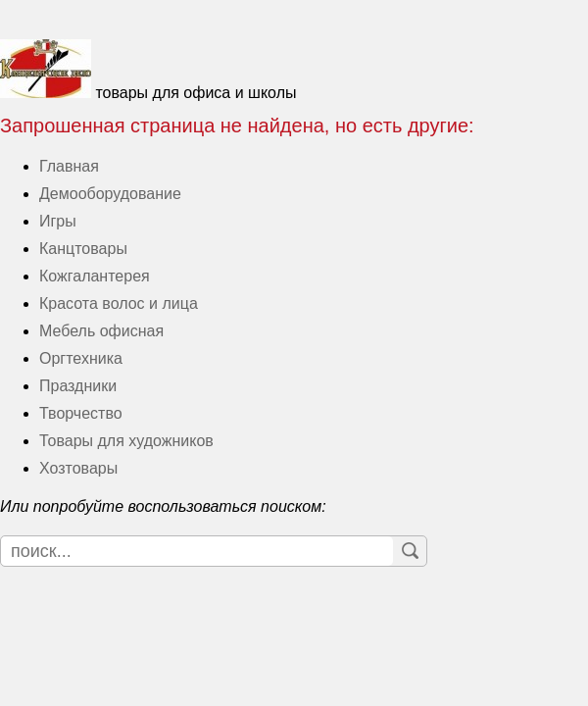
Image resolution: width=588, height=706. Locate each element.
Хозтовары (78, 468)
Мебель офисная (101, 331)
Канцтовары (83, 249)
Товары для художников (126, 441)
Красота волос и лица (119, 303)
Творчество (81, 413)
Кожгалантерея (95, 276)
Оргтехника (81, 358)
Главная (69, 166)
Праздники (78, 386)
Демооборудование (110, 194)
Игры (58, 221)
